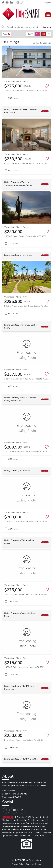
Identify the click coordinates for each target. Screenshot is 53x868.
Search (47, 27)
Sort (30, 34)
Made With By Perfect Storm (26, 860)
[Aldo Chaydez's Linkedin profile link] (22, 810)
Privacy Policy (18, 864)
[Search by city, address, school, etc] (23, 27)
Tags (7, 34)
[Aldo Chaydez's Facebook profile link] (6, 810)
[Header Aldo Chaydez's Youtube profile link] (7, 3)
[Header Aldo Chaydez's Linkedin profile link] (12, 3)
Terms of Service (34, 864)
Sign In (48, 3)
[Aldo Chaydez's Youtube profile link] (14, 810)
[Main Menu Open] (48, 15)
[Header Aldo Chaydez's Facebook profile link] (3, 3)
